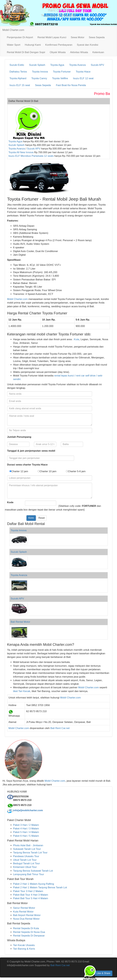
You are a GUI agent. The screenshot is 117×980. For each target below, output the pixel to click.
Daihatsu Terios (18, 72)
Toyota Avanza (77, 65)
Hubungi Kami (33, 45)
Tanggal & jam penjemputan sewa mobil (31, 451)
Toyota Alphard (18, 78)
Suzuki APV (97, 65)
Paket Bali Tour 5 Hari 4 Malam (31, 898)
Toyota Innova (40, 72)
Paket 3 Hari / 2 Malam (26, 825)
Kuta (76, 339)
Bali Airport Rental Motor (27, 915)
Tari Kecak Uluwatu (24, 945)
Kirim (31, 518)
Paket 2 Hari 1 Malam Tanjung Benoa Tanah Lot (40, 887)
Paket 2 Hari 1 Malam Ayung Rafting (34, 884)
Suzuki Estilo (17, 65)
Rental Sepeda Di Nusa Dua (29, 932)
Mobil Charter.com (13, 30)
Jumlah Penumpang (19, 437)
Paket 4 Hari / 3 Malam (26, 829)
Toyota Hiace (83, 72)
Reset (42, 518)
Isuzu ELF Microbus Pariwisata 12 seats (31, 156)
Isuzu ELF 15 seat (20, 85)
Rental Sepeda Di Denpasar (29, 936)
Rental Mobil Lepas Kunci (52, 37)
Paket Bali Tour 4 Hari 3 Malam (31, 895)
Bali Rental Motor (20, 622)
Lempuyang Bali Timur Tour (29, 874)
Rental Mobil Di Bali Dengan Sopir (26, 52)
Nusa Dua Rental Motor (26, 919)
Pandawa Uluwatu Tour (26, 856)
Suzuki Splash (37, 65)
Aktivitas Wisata (79, 52)
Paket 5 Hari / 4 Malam (26, 832)
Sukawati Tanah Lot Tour (27, 849)
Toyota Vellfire (60, 78)
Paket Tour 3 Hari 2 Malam (28, 891)
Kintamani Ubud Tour (25, 867)
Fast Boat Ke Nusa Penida (71, 85)
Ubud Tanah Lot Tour (25, 860)
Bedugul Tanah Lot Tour (27, 863)
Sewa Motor (78, 37)
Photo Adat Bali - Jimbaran (28, 845)
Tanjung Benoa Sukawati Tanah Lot (33, 871)
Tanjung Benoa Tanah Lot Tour (30, 853)
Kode (10, 502)
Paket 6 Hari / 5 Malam (26, 836)
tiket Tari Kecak (22, 691)
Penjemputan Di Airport (20, 37)
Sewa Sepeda (97, 37)
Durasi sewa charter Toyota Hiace (27, 465)
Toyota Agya (57, 65)
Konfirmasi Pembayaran (59, 45)
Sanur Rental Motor (24, 908)
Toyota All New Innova (21, 152)
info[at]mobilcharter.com (28, 810)
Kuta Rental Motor (23, 912)
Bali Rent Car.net (60, 728)
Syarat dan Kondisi (87, 45)
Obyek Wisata (58, 52)
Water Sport (14, 45)
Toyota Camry (39, 78)
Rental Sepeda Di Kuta (26, 928)
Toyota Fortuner (62, 72)
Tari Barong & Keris (24, 949)
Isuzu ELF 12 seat (83, 78)
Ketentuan (98, 52)
